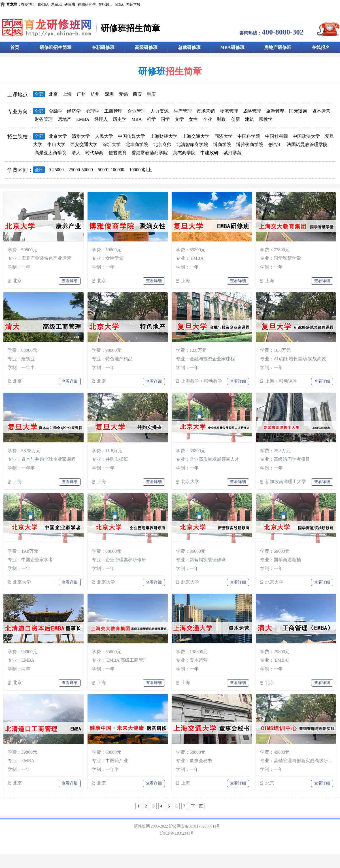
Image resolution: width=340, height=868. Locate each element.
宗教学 (266, 119)
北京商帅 (162, 144)
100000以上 (141, 170)
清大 (76, 153)
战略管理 (252, 111)
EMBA (43, 4)
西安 (137, 94)
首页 (15, 47)
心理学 (93, 111)
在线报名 (321, 47)
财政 (221, 119)
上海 (67, 94)
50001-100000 (111, 170)
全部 (39, 94)
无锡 (123, 94)
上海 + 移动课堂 (281, 381)
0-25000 (56, 170)
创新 (235, 119)
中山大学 (56, 144)
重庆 (151, 94)
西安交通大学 (84, 144)
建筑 (249, 119)
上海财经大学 (164, 136)
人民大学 (104, 136)
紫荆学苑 (233, 153)
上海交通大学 (196, 136)
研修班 (70, 4)
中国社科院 (277, 136)
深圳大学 (112, 144)
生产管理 (183, 111)
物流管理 (229, 111)
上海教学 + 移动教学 (202, 381)
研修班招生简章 (56, 47)
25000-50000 (81, 170)
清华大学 (81, 136)
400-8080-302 (283, 32)
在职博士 (28, 4)
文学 (179, 119)
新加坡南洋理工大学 (286, 482)
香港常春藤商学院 (150, 153)
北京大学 (58, 136)
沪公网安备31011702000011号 (195, 826)
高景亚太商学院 (50, 153)
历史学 (120, 119)
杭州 (95, 94)
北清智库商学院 (192, 144)
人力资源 (160, 111)
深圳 (109, 94)
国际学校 (133, 4)
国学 (165, 119)
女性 (193, 119)
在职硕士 (106, 4)
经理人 (101, 119)
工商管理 (113, 111)
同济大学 (224, 136)
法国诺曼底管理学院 (307, 144)
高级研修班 (146, 47)
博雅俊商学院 (250, 144)
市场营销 (206, 111)
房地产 (65, 119)
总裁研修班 (189, 47)
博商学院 (222, 144)
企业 (207, 119)
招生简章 (184, 71)
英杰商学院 (184, 153)
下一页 (197, 806)
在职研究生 (87, 4)
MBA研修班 (232, 47)
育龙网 (12, 4)
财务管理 (44, 119)
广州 (81, 94)
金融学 (56, 111)
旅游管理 (275, 111)
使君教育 (118, 153)
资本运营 (321, 111)
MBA (120, 4)
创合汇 (275, 144)
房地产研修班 (278, 47)
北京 (53, 94)
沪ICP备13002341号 (177, 833)
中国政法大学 (306, 136)
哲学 (151, 119)
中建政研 (209, 153)
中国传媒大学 (131, 136)
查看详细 (70, 281)
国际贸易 (298, 111)
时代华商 (94, 153)
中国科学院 (249, 136)
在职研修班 (103, 47)
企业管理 (137, 111)
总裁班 (57, 4)
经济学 (74, 111)
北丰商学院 (137, 144)
